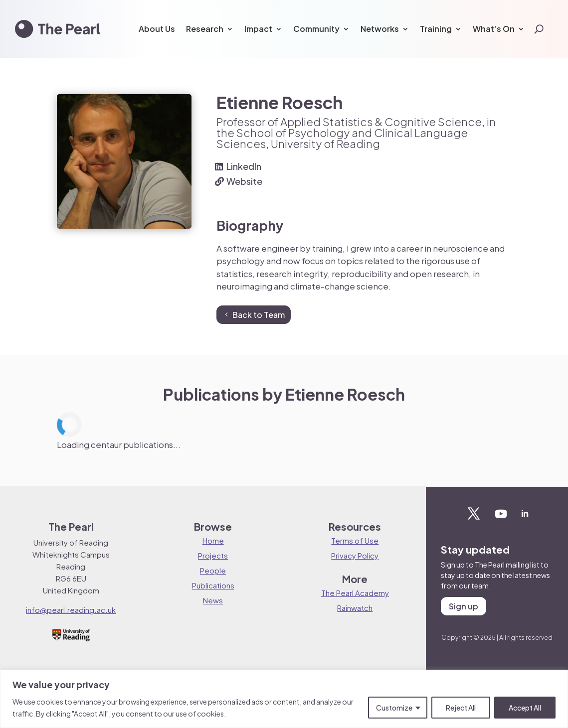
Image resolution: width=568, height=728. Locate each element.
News (213, 600)
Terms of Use (355, 540)
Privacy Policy (355, 555)
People (213, 570)
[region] (284, 699)
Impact (258, 29)
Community (316, 29)
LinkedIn (244, 166)
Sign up (464, 606)
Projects (213, 555)
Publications (213, 585)
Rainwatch (355, 608)
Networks (380, 29)
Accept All (525, 708)
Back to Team (259, 315)
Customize (394, 708)
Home (213, 540)
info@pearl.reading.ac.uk (71, 610)
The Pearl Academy (355, 593)
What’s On (494, 29)
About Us (157, 29)
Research (205, 29)
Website (244, 181)
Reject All (461, 708)
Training (436, 29)
